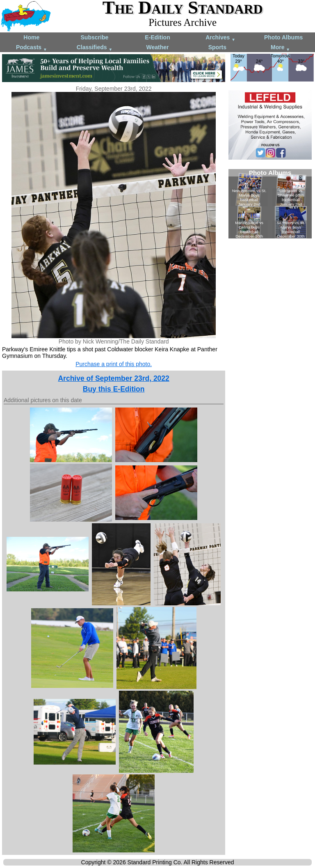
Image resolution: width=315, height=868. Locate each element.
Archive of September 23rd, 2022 (113, 378)
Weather (157, 47)
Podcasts (32, 48)
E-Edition (157, 37)
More (280, 48)
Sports (217, 47)
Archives (220, 38)
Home (31, 37)
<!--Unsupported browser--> (270, 204)
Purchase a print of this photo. (114, 364)
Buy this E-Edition (114, 389)
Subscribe (95, 37)
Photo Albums (283, 37)
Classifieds (95, 48)
